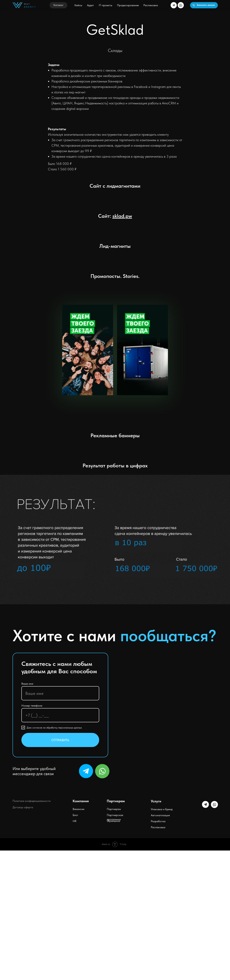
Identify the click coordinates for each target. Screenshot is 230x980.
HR (75, 821)
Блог (75, 815)
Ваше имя (27, 684)
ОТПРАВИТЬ (60, 740)
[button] (58, 5)
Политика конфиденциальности (32, 801)
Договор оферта (23, 807)
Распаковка (158, 827)
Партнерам (114, 809)
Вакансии (78, 809)
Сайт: (115, 216)
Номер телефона (32, 706)
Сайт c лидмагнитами (115, 186)
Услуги (156, 801)
